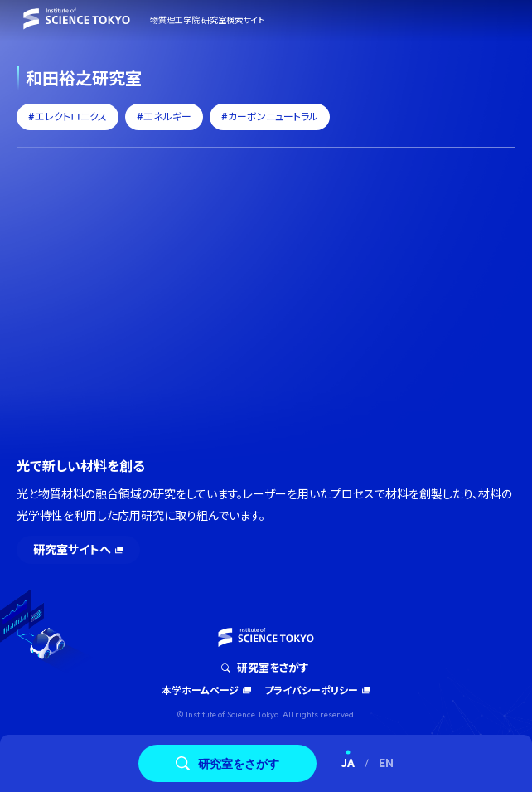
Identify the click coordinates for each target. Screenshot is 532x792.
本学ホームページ (200, 690)
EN (386, 763)
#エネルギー (164, 117)
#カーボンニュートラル (270, 117)
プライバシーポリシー (311, 690)
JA (348, 763)
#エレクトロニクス (68, 117)
